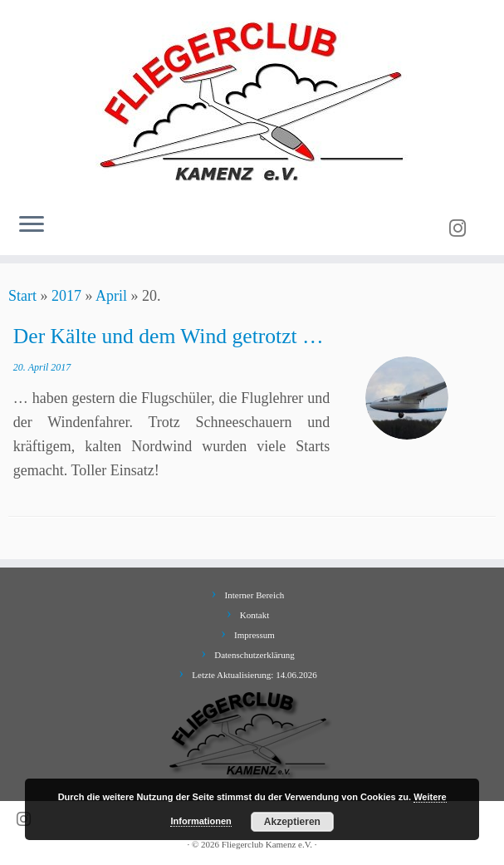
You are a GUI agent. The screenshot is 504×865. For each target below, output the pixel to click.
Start (22, 296)
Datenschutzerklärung (254, 655)
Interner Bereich (255, 595)
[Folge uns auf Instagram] (463, 229)
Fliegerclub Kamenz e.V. (267, 844)
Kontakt (254, 615)
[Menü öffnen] (32, 225)
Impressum (254, 635)
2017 (66, 296)
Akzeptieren (292, 822)
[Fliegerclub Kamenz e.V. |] (252, 100)
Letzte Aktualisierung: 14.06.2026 (254, 675)
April (111, 296)
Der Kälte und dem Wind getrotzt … (169, 336)
